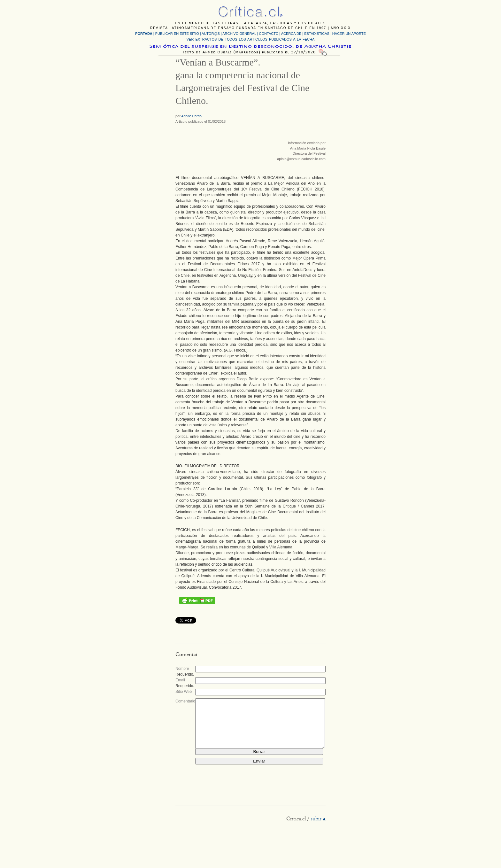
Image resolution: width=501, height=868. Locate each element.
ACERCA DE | (293, 34)
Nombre (182, 669)
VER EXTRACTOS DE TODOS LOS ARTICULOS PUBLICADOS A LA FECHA (250, 39)
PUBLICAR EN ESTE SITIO (177, 34)
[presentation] (244, 789)
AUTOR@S (211, 34)
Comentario (185, 701)
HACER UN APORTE (349, 34)
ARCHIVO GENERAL (239, 34)
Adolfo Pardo (191, 116)
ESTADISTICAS (317, 34)
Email (180, 680)
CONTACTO (269, 34)
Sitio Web (184, 692)
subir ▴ (318, 829)
